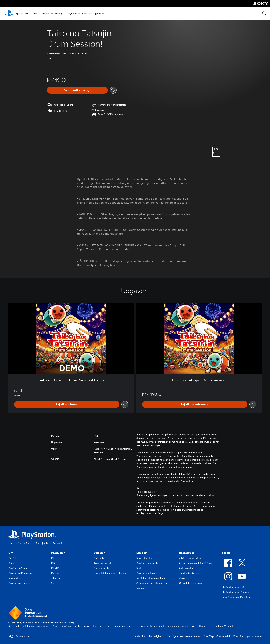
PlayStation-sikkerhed (148, 563)
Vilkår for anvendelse (191, 558)
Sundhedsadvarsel (189, 573)
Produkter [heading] (58, 553)
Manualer (142, 588)
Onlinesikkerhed (103, 568)
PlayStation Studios (19, 568)
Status (140, 568)
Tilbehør (59, 14)
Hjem (11, 543)
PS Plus (46, 14)
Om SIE (12, 558)
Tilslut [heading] (226, 553)
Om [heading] (11, 553)
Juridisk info (140, 636)
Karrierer (13, 563)
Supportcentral (145, 558)
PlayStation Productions (21, 573)
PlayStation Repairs (147, 573)
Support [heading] (142, 553)
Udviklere (184, 578)
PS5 (27, 14)
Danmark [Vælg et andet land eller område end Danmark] (19, 636)
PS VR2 (55, 568)
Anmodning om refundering (152, 583)
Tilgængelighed (102, 563)
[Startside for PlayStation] (9, 14)
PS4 (35, 14)
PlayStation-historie (19, 583)
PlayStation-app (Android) (236, 592)
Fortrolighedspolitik (160, 636)
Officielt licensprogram (192, 583)
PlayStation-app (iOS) (234, 587)
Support (97, 14)
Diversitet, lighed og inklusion (110, 573)
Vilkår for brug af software (247, 636)
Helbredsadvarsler (146, 492)
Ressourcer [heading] (187, 553)
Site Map (209, 636)
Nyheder (73, 14)
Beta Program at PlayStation (237, 597)
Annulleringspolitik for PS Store (196, 563)
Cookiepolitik (223, 636)
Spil (18, 14)
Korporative (15, 578)
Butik (85, 14)
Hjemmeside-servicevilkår (187, 636)
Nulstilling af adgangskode (151, 578)
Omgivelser (100, 558)
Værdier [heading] (99, 553)
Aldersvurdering (188, 568)
